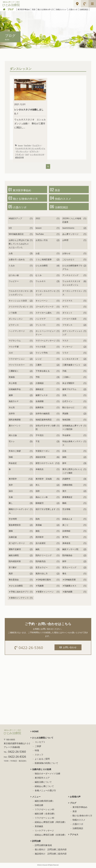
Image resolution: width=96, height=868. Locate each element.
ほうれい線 (14, 276)
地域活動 (66, 421)
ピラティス (34, 152)
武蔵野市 (66, 480)
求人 (38, 486)
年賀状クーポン (43, 452)
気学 (11, 486)
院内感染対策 (15, 562)
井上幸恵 (13, 384)
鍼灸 (38, 550)
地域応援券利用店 (44, 421)
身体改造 (66, 544)
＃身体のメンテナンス (19, 599)
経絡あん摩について (44, 788)
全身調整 (40, 402)
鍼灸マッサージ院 (70, 550)
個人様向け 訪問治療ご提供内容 (51, 851)
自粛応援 (13, 538)
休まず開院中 (68, 384)
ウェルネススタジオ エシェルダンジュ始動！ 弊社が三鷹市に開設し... (30, 104)
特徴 (37, 752)
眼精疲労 (40, 504)
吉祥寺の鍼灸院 (43, 415)
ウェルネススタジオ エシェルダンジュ (30, 149)
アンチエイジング (70, 276)
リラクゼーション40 (44, 819)
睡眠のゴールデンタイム (19, 512)
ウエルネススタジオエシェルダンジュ (19, 294)
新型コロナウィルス (45, 464)
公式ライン (67, 402)
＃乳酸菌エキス (69, 587)
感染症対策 (19, 158)
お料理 (65, 241)
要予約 (65, 538)
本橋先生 (40, 470)
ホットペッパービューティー (46, 334)
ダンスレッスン (22, 152)
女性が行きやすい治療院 (46, 428)
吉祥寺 (12, 415)
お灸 (11, 254)
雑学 (64, 562)
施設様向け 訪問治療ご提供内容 (51, 855)
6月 (10, 229)
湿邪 (38, 492)
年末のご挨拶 (15, 452)
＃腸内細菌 (67, 593)
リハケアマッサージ (44, 832)
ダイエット (67, 314)
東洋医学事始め (24, 9)
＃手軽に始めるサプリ (19, 593)
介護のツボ (73, 9)
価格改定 (40, 390)
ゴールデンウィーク (45, 308)
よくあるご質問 (42, 760)
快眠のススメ (61, 9)
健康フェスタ (42, 396)
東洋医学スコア (42, 779)
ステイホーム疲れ (44, 314)
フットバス (41, 326)
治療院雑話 (84, 9)
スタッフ (39, 756)
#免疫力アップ (15, 219)
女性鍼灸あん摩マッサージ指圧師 (72, 428)
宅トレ (12, 442)
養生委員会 (14, 581)
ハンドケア (41, 320)
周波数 (65, 415)
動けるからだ (68, 408)
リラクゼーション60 (44, 811)
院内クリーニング (44, 556)
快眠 (11, 458)
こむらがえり (68, 261)
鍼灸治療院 (14, 556)
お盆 (38, 254)
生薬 (11, 498)
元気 (64, 396)
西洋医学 (40, 538)
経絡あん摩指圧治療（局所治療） (51, 823)
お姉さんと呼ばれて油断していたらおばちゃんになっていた (19, 245)
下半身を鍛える (43, 372)
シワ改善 (13, 314)
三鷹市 (39, 366)
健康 (11, 396)
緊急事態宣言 (15, 526)
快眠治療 (39, 806)
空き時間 (13, 520)
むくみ (39, 276)
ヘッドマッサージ (17, 332)
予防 (38, 378)
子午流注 (40, 436)
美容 (34, 9)
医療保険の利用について (46, 764)
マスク (65, 342)
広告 (64, 452)
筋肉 (38, 520)
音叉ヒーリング (69, 569)
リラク (65, 354)
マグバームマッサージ (46, 342)
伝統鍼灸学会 (15, 390)
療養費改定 (67, 498)
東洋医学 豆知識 (44, 480)
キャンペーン (42, 302)
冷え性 (12, 408)
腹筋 (38, 532)
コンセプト (40, 743)
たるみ (12, 267)
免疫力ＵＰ (14, 402)
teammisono (68, 229)
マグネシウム (15, 342)
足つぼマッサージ (17, 544)
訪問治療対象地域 (43, 847)
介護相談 (40, 384)
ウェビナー (37, 146)
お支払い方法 (42, 241)
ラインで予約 (42, 354)
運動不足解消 (15, 550)
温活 (11, 492)
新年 (64, 464)
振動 (64, 458)
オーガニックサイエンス (72, 294)
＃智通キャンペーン (45, 593)
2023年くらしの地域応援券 (72, 221)
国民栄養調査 (15, 421)
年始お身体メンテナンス (72, 444)
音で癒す (13, 569)
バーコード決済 (69, 320)
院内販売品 (41, 562)
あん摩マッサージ (70, 235)
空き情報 (66, 510)
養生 (64, 575)
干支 (38, 442)
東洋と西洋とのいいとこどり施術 (72, 472)
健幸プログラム (69, 390)
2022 (38, 219)
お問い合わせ (68, 648)
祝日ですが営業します (46, 510)
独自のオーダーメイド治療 (47, 775)
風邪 (11, 575)
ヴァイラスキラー (17, 366)
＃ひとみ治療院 (16, 587)
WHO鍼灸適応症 (16, 235)
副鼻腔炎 (40, 408)
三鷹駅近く (14, 372)
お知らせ (66, 254)
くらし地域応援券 (44, 261)
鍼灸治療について (43, 783)
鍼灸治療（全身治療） (45, 815)
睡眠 (64, 504)
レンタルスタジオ (37, 155)
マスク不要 (14, 348)
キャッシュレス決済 (18, 302)
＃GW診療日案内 (43, 581)
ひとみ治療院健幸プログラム (72, 268)
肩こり (65, 526)
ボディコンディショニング (72, 334)
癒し (11, 504)
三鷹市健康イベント (71, 366)
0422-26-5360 (29, 649)
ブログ (10, 9)
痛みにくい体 (42, 498)
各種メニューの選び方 (45, 792)
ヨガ (27, 155)
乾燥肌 (12, 378)
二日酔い (66, 378)
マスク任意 (41, 348)
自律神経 (66, 532)
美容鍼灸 (39, 828)
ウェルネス (41, 282)
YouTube (27, 146)
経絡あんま (67, 520)
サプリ (65, 308)
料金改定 (13, 464)
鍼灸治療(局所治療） (45, 802)
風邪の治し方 (42, 575)
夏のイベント (15, 427)
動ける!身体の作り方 (46, 9)
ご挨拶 (38, 747)
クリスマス (67, 302)
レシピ (39, 360)
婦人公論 (13, 436)
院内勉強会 (67, 556)
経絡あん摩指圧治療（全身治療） (51, 836)
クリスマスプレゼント (19, 308)
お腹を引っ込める (17, 261)
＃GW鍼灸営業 (69, 581)
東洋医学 (13, 480)
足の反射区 (41, 544)
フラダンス (19, 155)
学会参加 (66, 436)
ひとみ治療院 (42, 267)
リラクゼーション (17, 360)
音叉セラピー (42, 569)
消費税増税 (67, 486)
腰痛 (11, 532)
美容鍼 (39, 526)
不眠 (64, 372)
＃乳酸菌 (40, 587)
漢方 (64, 492)
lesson (20, 146)
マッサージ (67, 348)
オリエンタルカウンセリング (46, 294)
